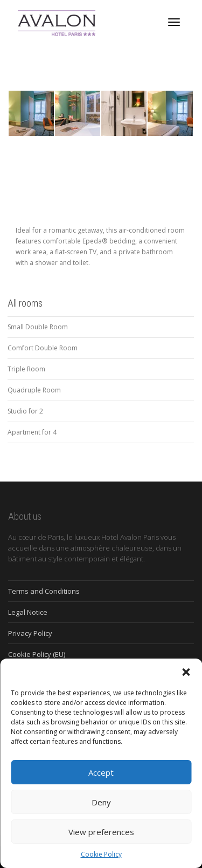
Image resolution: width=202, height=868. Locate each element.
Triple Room (26, 369)
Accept (101, 772)
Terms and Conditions (44, 591)
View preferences (101, 832)
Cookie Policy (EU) (37, 654)
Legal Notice (28, 612)
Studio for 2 (25, 411)
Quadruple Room (34, 390)
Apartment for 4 (32, 432)
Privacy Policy (30, 633)
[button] (186, 672)
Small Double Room (38, 327)
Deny (101, 802)
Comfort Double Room (43, 348)
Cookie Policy (101, 854)
